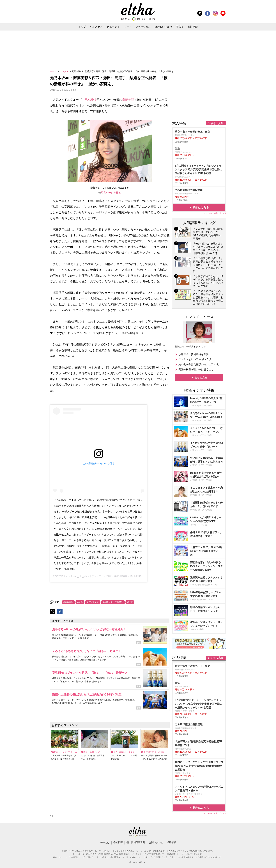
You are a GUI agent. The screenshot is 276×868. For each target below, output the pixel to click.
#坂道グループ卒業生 (113, 602)
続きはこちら (201, 207)
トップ (82, 27)
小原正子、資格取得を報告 (194, 354)
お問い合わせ (156, 842)
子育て (180, 27)
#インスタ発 (93, 602)
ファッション (143, 27)
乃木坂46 (90, 100)
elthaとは (105, 842)
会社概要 (118, 842)
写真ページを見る (111, 193)
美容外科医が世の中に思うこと (196, 369)
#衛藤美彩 (68, 602)
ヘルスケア (96, 27)
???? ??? (58, 576)
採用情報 (171, 842)
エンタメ (64, 71)
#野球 (130, 602)
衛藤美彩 (128, 100)
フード (128, 27)
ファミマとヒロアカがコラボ (195, 359)
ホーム (53, 71)
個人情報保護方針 (136, 842)
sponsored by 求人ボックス (215, 213)
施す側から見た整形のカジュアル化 (199, 364)
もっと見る (201, 377)
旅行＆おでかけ (163, 27)
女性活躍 (193, 27)
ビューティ (113, 27)
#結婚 (80, 602)
